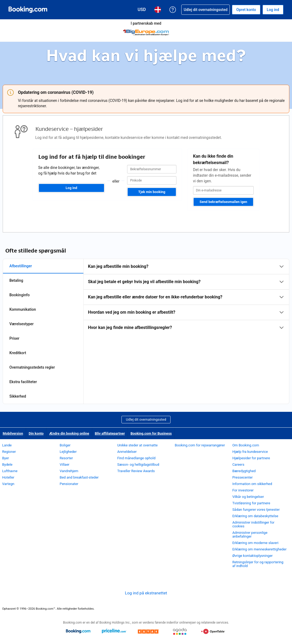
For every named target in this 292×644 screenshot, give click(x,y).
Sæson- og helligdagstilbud (138, 465)
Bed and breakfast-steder (79, 477)
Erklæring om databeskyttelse (255, 516)
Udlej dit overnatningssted (146, 419)
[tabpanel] (186, 297)
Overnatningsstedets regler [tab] (32, 367)
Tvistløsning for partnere (251, 503)
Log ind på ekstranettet (146, 593)
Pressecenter (242, 477)
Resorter (66, 458)
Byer (5, 458)
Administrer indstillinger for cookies (253, 524)
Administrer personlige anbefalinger (250, 534)
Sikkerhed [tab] (18, 396)
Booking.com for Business (151, 433)
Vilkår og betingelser (248, 497)
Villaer (65, 465)
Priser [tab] (14, 338)
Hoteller (8, 477)
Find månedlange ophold (136, 458)
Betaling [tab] (16, 280)
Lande (7, 445)
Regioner (9, 452)
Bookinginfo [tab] (20, 295)
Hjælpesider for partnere (251, 458)
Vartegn (8, 484)
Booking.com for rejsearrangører (200, 445)
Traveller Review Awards (136, 471)
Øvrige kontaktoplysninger (252, 556)
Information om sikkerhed (252, 484)
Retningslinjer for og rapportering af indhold (258, 564)
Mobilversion (13, 433)
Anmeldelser (127, 452)
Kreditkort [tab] (18, 353)
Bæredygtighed (244, 471)
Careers (238, 465)
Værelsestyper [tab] (22, 324)
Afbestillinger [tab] (21, 266)
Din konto (36, 433)
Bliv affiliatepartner (110, 433)
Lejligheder (68, 452)
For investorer (243, 490)
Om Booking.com (246, 445)
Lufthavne (10, 471)
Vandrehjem (69, 471)
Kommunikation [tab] (23, 309)
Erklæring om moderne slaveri (255, 543)
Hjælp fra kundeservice (250, 452)
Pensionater (69, 484)
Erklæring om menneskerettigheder (259, 549)
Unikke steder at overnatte (137, 445)
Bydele (7, 465)
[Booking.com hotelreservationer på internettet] (28, 10)
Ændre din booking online (69, 433)
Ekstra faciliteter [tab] (23, 382)
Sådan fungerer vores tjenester (256, 510)
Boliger (65, 445)
